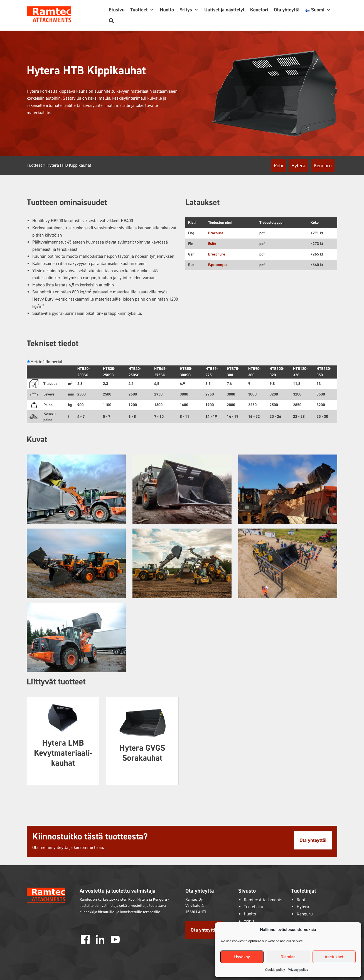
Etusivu (117, 10)
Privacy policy (298, 970)
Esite (212, 244)
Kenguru (323, 166)
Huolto (167, 10)
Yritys (189, 10)
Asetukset (334, 957)
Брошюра (217, 265)
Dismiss (288, 957)
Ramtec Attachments (263, 900)
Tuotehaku (254, 907)
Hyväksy (242, 957)
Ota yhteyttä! (313, 840)
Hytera (298, 166)
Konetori (259, 10)
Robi (278, 166)
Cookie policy (275, 970)
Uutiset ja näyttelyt (224, 10)
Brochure (216, 233)
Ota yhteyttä (287, 10)
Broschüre (217, 254)
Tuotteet (142, 10)
